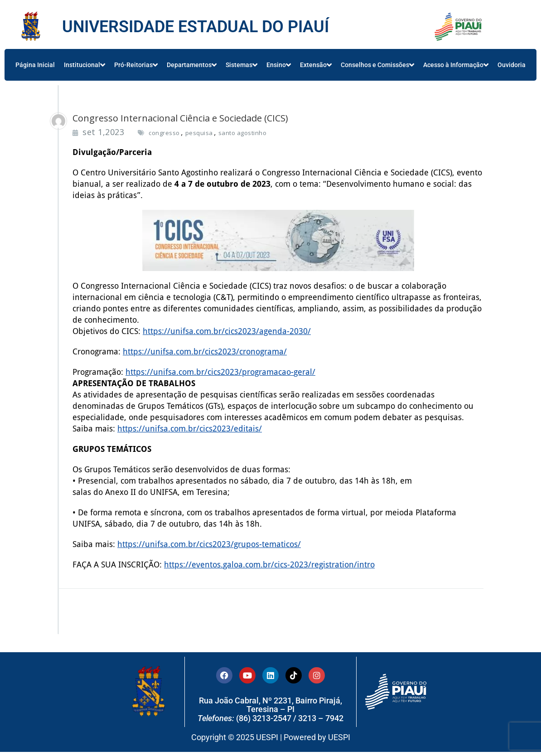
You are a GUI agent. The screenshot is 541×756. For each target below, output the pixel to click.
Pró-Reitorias (136, 65)
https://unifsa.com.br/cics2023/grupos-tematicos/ (209, 544)
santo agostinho (243, 133)
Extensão (316, 65)
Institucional (85, 65)
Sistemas (242, 65)
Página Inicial (35, 65)
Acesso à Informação (456, 65)
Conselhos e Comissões (377, 65)
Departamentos (192, 65)
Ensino (279, 65)
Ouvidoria (512, 65)
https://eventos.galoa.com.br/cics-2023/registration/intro (269, 565)
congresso (164, 133)
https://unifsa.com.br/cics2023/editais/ (190, 429)
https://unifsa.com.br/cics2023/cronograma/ (205, 351)
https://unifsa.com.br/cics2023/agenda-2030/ (227, 331)
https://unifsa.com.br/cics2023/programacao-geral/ (220, 372)
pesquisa (199, 133)
